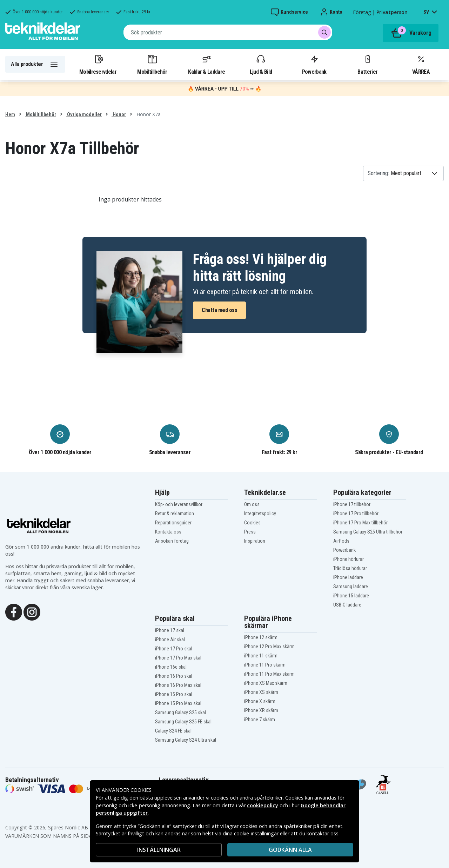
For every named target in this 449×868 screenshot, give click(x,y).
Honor (119, 114)
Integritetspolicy (260, 513)
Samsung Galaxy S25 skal (180, 713)
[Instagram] (32, 611)
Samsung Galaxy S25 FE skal (183, 722)
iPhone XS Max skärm (266, 683)
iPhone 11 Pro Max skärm (269, 674)
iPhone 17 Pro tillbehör (356, 513)
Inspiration (255, 541)
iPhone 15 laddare (351, 596)
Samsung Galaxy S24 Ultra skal (186, 740)
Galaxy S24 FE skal (173, 731)
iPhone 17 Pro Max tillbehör (360, 523)
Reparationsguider (173, 523)
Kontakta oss (168, 532)
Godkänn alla (290, 850)
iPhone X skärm (260, 701)
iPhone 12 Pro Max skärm (269, 647)
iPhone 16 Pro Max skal (178, 685)
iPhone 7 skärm (260, 720)
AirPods (341, 541)
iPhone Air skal (170, 640)
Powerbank (314, 64)
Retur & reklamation (175, 513)
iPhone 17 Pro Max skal (178, 658)
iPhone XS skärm (261, 692)
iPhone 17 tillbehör (352, 504)
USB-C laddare (347, 605)
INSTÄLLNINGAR (159, 850)
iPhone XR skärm (261, 710)
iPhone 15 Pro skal (174, 694)
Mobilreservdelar (98, 64)
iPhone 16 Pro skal (174, 676)
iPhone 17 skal (170, 630)
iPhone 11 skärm (261, 656)
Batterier (367, 64)
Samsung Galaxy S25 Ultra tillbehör (368, 532)
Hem (10, 114)
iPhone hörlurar (349, 559)
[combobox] (228, 32)
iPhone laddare (348, 577)
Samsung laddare (351, 587)
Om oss (252, 504)
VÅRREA (421, 64)
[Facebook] (14, 611)
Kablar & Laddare (206, 64)
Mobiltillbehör (152, 64)
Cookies (252, 523)
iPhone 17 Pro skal (174, 649)
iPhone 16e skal (171, 667)
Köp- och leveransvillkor (179, 504)
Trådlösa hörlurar (350, 568)
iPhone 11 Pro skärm (265, 665)
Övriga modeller (84, 114)
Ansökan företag (172, 541)
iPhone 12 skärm (261, 637)
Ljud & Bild (261, 64)
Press (250, 532)
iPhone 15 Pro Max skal (178, 703)
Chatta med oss (219, 310)
